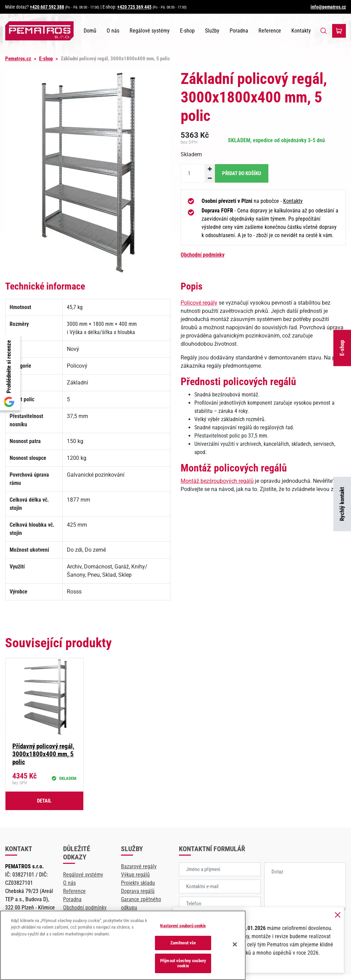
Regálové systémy (150, 31)
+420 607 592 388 (47, 7)
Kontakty (301, 31)
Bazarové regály (139, 866)
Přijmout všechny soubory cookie (183, 963)
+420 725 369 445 (134, 7)
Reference (270, 31)
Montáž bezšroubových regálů (217, 481)
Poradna (239, 31)
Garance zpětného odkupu (141, 903)
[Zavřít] (235, 944)
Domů (90, 31)
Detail (44, 801)
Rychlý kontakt (342, 504)
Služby (212, 31)
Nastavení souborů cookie (183, 926)
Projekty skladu (138, 883)
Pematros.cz (18, 59)
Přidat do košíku (242, 173)
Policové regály (199, 303)
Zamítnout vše (183, 943)
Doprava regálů (138, 891)
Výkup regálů (135, 875)
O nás (113, 31)
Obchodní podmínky (203, 255)
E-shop (342, 348)
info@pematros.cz (328, 7)
